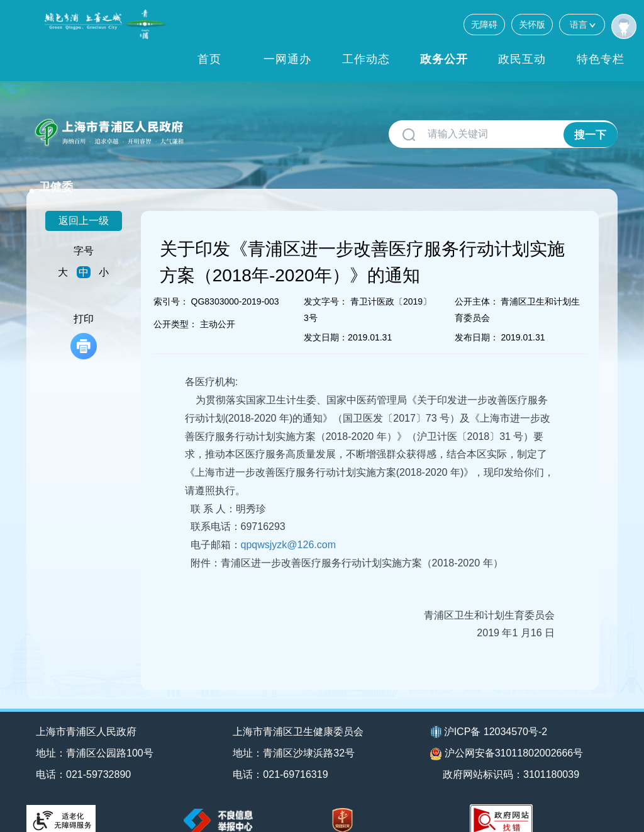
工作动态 (366, 59)
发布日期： (477, 321)
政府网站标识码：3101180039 (513, 758)
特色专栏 (601, 59)
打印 (84, 320)
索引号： (171, 285)
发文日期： (326, 321)
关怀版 (532, 25)
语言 (582, 24)
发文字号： (326, 285)
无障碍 (484, 25)
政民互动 (522, 59)
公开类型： (175, 308)
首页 (209, 59)
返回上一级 (84, 204)
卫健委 (213, 127)
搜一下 (590, 134)
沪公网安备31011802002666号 (507, 738)
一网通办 (287, 59)
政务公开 (444, 59)
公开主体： (477, 285)
